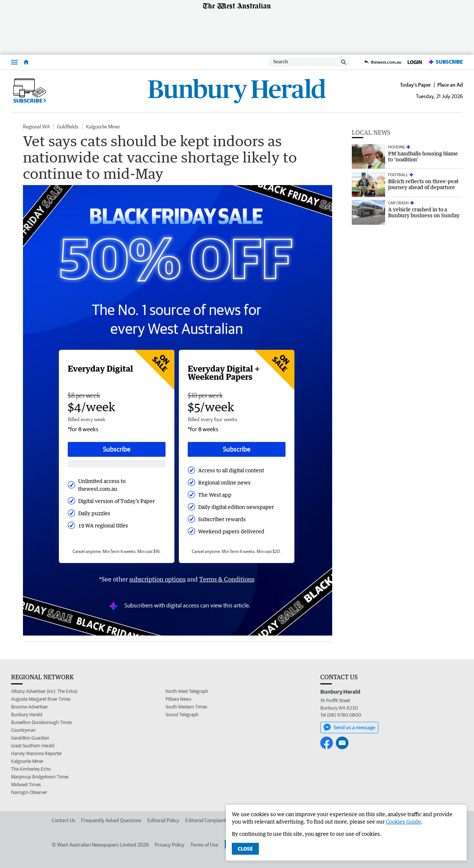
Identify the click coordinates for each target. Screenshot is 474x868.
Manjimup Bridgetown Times (40, 777)
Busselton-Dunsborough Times (41, 722)
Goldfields (68, 127)
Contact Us (64, 820)
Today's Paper (415, 85)
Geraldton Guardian (30, 738)
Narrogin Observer (29, 792)
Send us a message (349, 727)
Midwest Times (26, 785)
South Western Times (186, 707)
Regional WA (36, 127)
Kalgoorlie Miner (103, 127)
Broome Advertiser (29, 707)
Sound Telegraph (182, 715)
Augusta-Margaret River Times (41, 699)
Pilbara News (178, 699)
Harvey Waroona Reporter (36, 753)
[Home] (26, 62)
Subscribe (445, 62)
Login (415, 62)
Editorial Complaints (207, 820)
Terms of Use (204, 845)
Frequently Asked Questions (111, 820)
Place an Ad (450, 85)
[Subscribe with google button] (117, 464)
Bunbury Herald (27, 715)
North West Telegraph (187, 691)
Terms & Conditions (227, 579)
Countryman (23, 730)
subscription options (157, 579)
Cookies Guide (403, 822)
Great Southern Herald (33, 746)
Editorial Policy (163, 820)
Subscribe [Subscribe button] (117, 449)
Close (245, 849)
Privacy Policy (170, 845)
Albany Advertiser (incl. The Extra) (44, 691)
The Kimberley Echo (31, 769)
